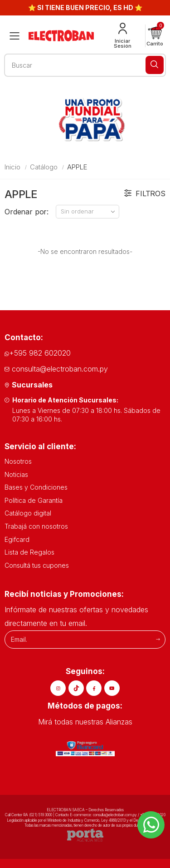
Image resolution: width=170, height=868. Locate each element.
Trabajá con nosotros (36, 526)
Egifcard (17, 539)
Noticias (16, 474)
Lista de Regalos (29, 552)
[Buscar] (155, 65)
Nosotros (18, 461)
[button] (155, 36)
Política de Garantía (34, 500)
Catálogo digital (28, 513)
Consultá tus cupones (37, 565)
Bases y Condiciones (36, 487)
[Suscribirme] (158, 639)
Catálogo (44, 167)
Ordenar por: (27, 212)
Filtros (145, 193)
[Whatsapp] (151, 825)
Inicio (12, 167)
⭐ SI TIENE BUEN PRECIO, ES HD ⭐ (85, 7)
